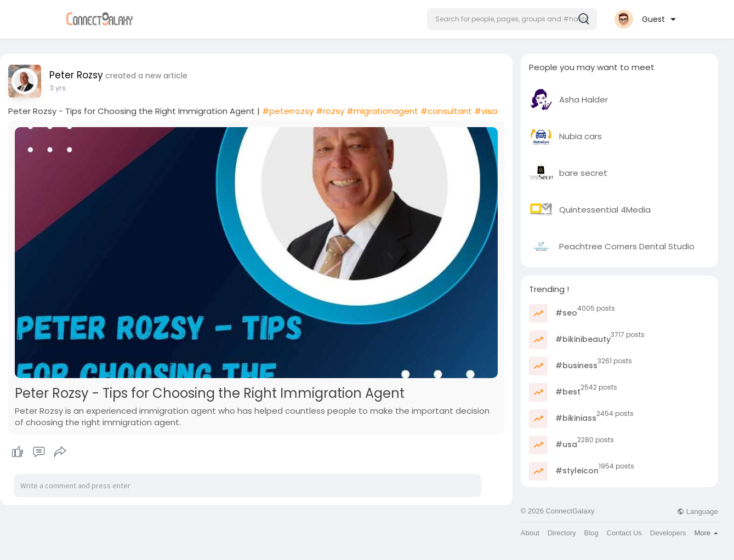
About (530, 533)
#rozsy (330, 111)
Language (697, 512)
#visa (486, 111)
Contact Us (624, 533)
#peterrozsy (288, 111)
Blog (591, 533)
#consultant (446, 111)
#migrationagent (382, 111)
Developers (668, 533)
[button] (512, 19)
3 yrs (58, 88)
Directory (562, 533)
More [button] (706, 533)
